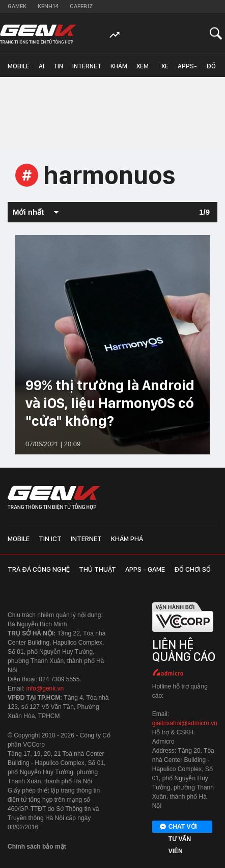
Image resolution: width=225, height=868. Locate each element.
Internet (87, 66)
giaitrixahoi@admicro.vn (185, 723)
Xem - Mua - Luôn (144, 70)
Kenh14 (48, 6)
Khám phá (119, 70)
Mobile (19, 66)
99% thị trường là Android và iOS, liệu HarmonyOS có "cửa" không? (110, 403)
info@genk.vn (45, 688)
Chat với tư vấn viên (178, 827)
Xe (165, 66)
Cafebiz (81, 6)
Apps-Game (187, 70)
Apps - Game (145, 569)
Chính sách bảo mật (37, 847)
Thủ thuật (97, 569)
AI (41, 66)
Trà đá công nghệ (39, 569)
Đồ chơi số (213, 70)
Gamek (17, 6)
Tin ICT (58, 70)
